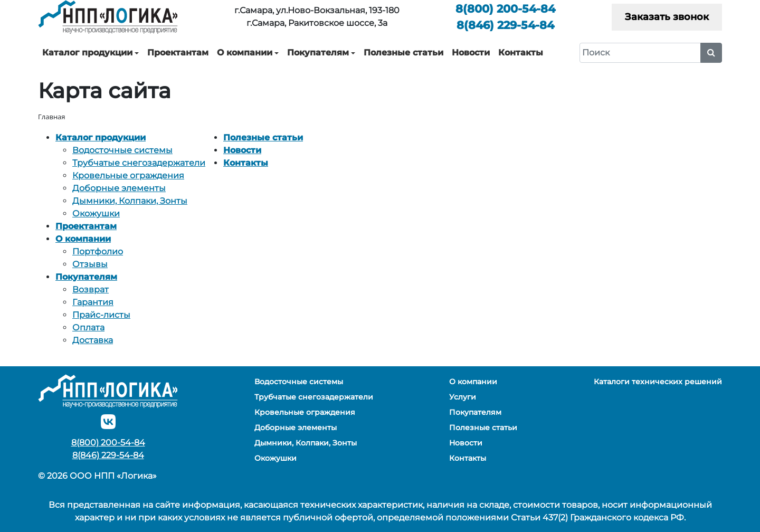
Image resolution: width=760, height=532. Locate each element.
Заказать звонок (667, 17)
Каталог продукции (87, 53)
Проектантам (178, 53)
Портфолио (98, 251)
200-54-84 (505, 9)
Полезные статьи (403, 53)
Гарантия (93, 302)
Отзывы (90, 264)
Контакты (521, 53)
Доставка (93, 340)
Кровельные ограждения (128, 175)
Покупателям (318, 53)
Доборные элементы (119, 188)
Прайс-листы (101, 315)
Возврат (91, 289)
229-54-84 (505, 25)
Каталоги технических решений (658, 382)
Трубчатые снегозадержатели (139, 163)
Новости (471, 53)
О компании (245, 53)
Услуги (463, 397)
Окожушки (96, 213)
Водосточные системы (122, 150)
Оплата (88, 327)
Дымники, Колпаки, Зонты (130, 201)
